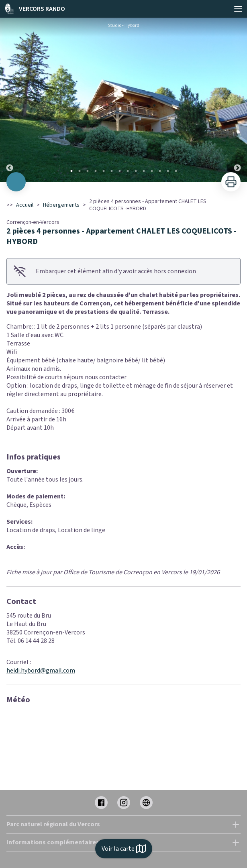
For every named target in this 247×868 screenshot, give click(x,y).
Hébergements (61, 205)
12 (160, 171)
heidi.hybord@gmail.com (41, 671)
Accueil (25, 205)
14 (176, 171)
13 (168, 171)
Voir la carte (124, 849)
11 (152, 171)
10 (144, 171)
